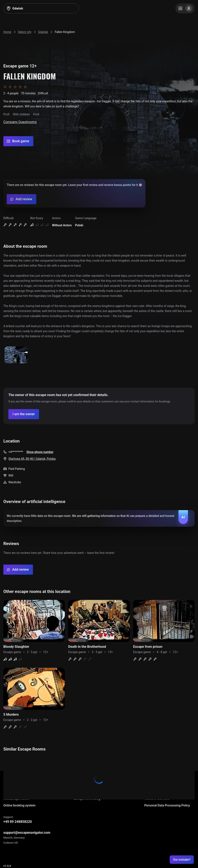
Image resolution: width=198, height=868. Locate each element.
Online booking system (19, 805)
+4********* (16, 452)
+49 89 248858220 (18, 822)
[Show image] (16, 355)
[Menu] (185, 8)
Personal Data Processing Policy (167, 805)
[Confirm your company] (24, 414)
